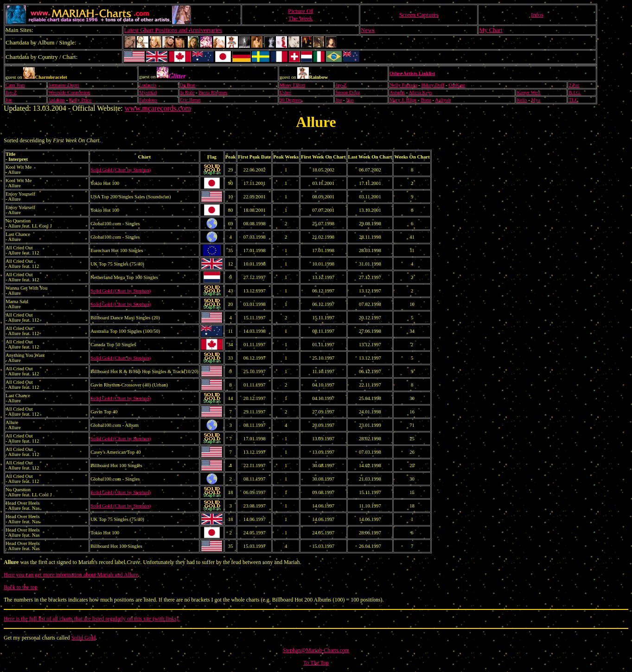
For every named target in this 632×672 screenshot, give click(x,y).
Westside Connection (69, 92)
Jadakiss (57, 100)
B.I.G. (575, 92)
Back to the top (21, 587)
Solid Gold (83, 638)
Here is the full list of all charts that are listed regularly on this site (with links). (92, 619)
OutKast (457, 85)
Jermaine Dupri (64, 85)
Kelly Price (80, 100)
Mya (536, 100)
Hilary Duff (433, 85)
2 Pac (574, 85)
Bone (426, 100)
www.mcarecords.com (158, 108)
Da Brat (188, 85)
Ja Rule (187, 92)
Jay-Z (341, 85)
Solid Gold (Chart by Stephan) (121, 170)
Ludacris (148, 85)
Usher (285, 92)
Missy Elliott (292, 85)
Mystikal (148, 92)
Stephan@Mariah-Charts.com (316, 650)
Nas (350, 100)
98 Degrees (291, 100)
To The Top (316, 663)
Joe (9, 100)
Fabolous (148, 100)
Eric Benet (190, 100)
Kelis (522, 100)
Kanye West (528, 92)
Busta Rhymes (213, 92)
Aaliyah (443, 100)
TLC (573, 100)
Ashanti (397, 92)
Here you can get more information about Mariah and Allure (71, 575)
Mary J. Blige (403, 100)
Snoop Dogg (348, 92)
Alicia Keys (421, 92)
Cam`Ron (15, 85)
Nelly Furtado (403, 85)
